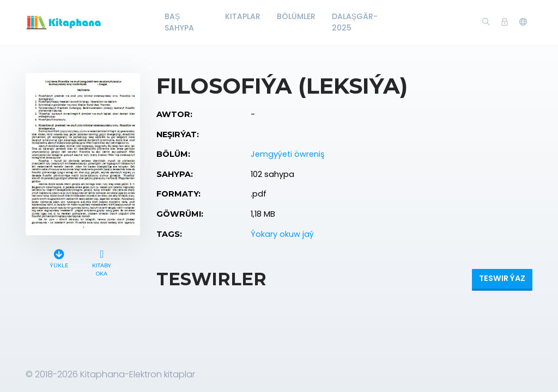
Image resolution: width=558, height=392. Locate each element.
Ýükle (59, 257)
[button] (523, 22)
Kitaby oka (102, 261)
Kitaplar (243, 16)
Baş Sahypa (179, 22)
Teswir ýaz (502, 278)
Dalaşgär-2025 (355, 22)
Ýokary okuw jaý (282, 234)
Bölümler (296, 16)
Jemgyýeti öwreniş (288, 154)
